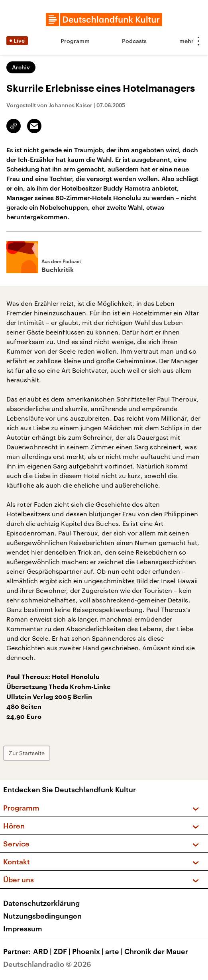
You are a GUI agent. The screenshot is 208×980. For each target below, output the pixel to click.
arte (115, 951)
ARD (43, 951)
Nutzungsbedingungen (42, 916)
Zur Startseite (27, 753)
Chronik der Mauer (156, 951)
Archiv (21, 67)
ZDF (63, 951)
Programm (75, 41)
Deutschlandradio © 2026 (47, 964)
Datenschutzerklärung (41, 903)
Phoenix (89, 951)
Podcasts (134, 41)
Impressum (23, 929)
